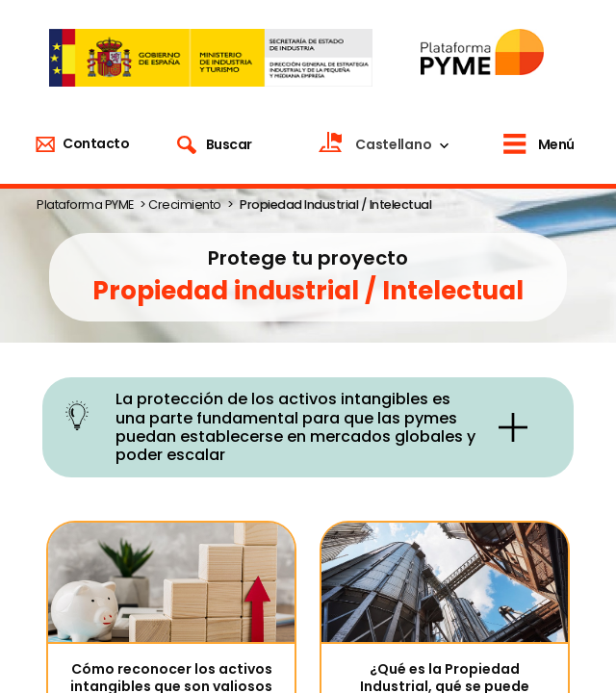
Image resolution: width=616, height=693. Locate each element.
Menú (556, 144)
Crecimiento (185, 205)
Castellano (393, 144)
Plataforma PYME (85, 205)
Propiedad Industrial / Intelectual (335, 205)
